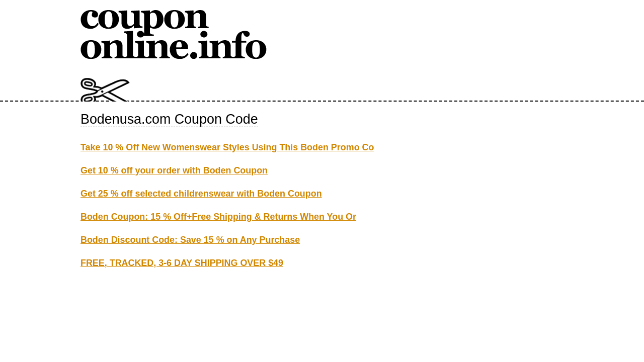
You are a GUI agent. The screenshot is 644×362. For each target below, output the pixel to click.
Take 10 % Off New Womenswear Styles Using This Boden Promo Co (227, 147)
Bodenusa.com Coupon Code (169, 119)
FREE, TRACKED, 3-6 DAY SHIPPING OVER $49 (182, 263)
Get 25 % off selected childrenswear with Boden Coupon (201, 194)
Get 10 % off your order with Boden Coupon (174, 170)
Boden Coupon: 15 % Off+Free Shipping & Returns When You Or (218, 217)
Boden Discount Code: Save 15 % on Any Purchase (190, 240)
